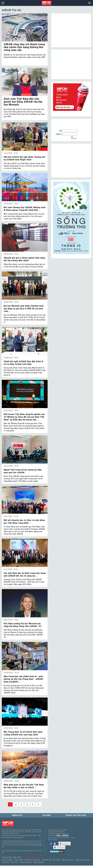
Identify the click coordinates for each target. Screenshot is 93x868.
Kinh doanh (7, 860)
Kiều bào (14, 862)
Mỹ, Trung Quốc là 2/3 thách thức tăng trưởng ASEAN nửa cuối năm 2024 (23, 733)
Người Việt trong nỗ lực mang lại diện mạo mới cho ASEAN (23, 471)
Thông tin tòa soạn (76, 815)
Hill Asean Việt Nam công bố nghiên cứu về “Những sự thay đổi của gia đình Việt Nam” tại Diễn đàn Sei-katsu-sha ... (24, 417)
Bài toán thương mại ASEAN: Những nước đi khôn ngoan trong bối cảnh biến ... (25, 209)
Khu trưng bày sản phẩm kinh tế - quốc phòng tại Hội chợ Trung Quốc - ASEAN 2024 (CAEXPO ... (23, 679)
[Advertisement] (71, 161)
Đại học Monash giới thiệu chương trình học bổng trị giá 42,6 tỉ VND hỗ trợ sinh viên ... (24, 308)
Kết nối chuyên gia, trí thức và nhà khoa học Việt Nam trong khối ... (24, 521)
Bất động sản (68, 860)
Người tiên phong (32, 860)
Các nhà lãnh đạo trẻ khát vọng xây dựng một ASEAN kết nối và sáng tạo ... (25, 574)
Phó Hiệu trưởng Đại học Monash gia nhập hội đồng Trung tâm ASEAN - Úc (23, 625)
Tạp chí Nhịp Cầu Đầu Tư (32, 857)
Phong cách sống (82, 860)
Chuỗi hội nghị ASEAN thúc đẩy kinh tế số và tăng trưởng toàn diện (23, 363)
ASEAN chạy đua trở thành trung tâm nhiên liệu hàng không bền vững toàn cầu (24, 47)
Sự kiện (46, 815)
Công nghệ (18, 860)
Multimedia (39, 862)
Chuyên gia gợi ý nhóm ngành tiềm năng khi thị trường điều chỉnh (24, 259)
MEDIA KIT (17, 815)
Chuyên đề (46, 860)
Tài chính (56, 860)
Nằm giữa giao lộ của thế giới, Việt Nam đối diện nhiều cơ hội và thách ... (24, 786)
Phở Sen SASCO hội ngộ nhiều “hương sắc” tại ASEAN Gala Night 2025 (25, 158)
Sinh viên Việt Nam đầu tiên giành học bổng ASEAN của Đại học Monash (23, 102)
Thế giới (5, 862)
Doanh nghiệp (26, 862)
